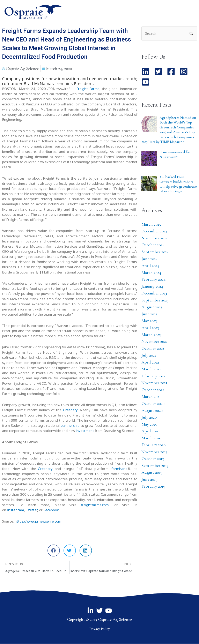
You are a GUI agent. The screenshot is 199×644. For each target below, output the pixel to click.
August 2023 (152, 308)
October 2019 (153, 459)
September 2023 (155, 301)
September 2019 (155, 466)
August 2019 (152, 473)
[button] (54, 551)
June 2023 (149, 314)
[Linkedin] (90, 611)
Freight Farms (88, 89)
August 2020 (152, 411)
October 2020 (153, 404)
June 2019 (149, 480)
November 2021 (154, 383)
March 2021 (151, 397)
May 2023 (149, 321)
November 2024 (155, 238)
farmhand (119, 469)
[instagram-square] (186, 72)
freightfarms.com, (95, 505)
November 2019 (154, 452)
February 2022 (153, 376)
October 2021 (153, 390)
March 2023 (151, 335)
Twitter (32, 510)
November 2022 (154, 342)
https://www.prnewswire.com (38, 522)
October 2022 (153, 349)
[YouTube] (109, 611)
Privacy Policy (100, 629)
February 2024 (153, 280)
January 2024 (152, 287)
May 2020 (149, 425)
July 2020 (149, 418)
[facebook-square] (173, 72)
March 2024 (151, 273)
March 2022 (151, 370)
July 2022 (149, 356)
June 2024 (150, 259)
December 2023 (154, 294)
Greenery (69, 410)
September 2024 (155, 252)
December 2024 (154, 232)
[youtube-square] (147, 82)
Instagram (16, 510)
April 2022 (150, 363)
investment (85, 431)
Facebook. (51, 510)
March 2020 (151, 438)
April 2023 (150, 328)
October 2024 (153, 245)
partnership (70, 426)
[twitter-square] (160, 72)
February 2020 (153, 445)
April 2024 (150, 266)
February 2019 (153, 487)
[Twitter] (99, 611)
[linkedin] (147, 72)
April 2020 (150, 432)
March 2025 (151, 225)
